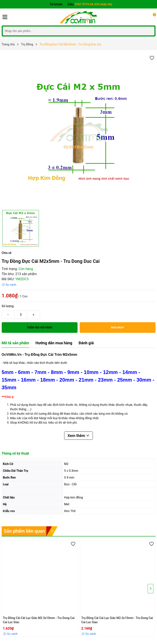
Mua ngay (118, 328)
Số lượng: (8, 306)
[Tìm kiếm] (150, 31)
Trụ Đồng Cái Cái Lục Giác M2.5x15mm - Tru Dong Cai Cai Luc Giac (117, 620)
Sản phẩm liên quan (24, 531)
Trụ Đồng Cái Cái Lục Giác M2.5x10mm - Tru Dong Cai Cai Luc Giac (39, 620)
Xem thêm (78, 436)
